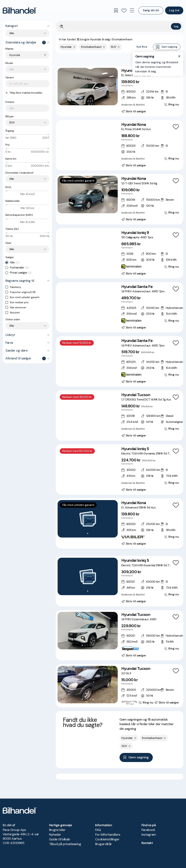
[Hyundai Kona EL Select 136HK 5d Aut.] (120, 91)
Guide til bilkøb (60, 839)
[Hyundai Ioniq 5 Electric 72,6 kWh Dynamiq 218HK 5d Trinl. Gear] (120, 469)
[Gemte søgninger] (116, 11)
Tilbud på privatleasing (65, 844)
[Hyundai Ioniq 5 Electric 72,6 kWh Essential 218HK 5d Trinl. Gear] (120, 581)
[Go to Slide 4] (90, 101)
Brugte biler (57, 830)
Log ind (174, 10)
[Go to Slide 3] (88, 101)
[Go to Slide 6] (93, 155)
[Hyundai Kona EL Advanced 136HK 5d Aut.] (120, 523)
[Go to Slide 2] (85, 101)
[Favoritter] (124, 11)
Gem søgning (167, 47)
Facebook (148, 830)
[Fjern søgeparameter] (104, 47)
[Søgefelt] (117, 27)
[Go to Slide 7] (96, 155)
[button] (88, 87)
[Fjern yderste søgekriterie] (74, 47)
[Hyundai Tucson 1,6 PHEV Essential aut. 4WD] (120, 635)
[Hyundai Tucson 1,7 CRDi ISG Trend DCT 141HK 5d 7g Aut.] (120, 415)
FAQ (98, 830)
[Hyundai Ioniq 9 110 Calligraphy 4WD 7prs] (120, 253)
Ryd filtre (142, 47)
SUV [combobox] (12, 122)
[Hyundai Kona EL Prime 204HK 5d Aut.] (120, 145)
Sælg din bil (151, 10)
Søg (176, 26)
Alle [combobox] (12, 33)
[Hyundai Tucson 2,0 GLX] (120, 686)
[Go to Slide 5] (93, 101)
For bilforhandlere (108, 835)
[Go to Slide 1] (82, 101)
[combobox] (29, 55)
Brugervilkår (104, 844)
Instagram (149, 835)
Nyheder (55, 835)
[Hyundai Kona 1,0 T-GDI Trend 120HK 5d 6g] (120, 199)
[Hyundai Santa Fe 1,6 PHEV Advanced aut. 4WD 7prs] (120, 307)
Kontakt (147, 843)
